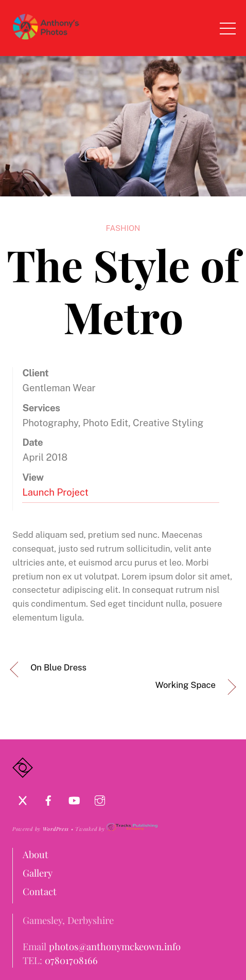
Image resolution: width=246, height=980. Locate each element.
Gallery (38, 873)
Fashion (123, 228)
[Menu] (228, 28)
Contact (40, 891)
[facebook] (48, 798)
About (36, 854)
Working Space (186, 685)
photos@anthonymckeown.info (115, 946)
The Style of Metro (123, 290)
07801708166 (71, 960)
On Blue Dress (58, 667)
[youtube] (74, 798)
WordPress (56, 829)
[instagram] (100, 798)
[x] (23, 798)
